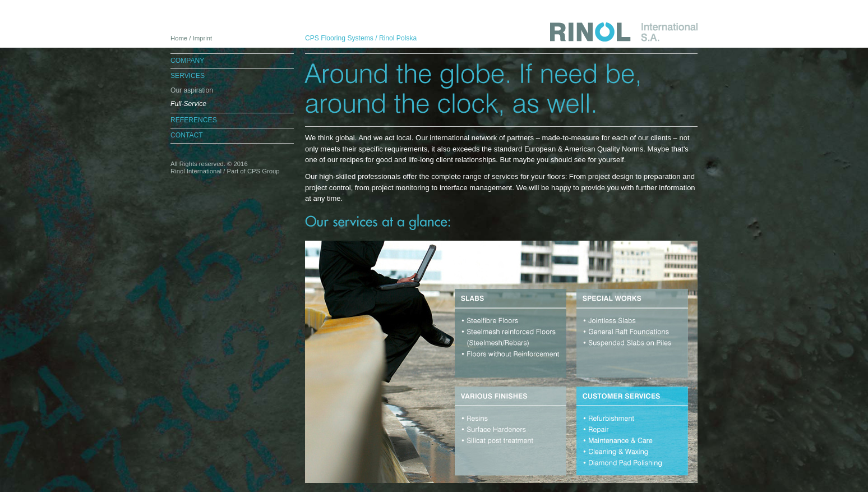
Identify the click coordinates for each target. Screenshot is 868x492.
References (194, 120)
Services (188, 76)
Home (179, 38)
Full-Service (188, 104)
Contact (187, 135)
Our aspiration (192, 90)
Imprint (203, 38)
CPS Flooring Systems (339, 38)
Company (187, 61)
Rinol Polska (398, 38)
